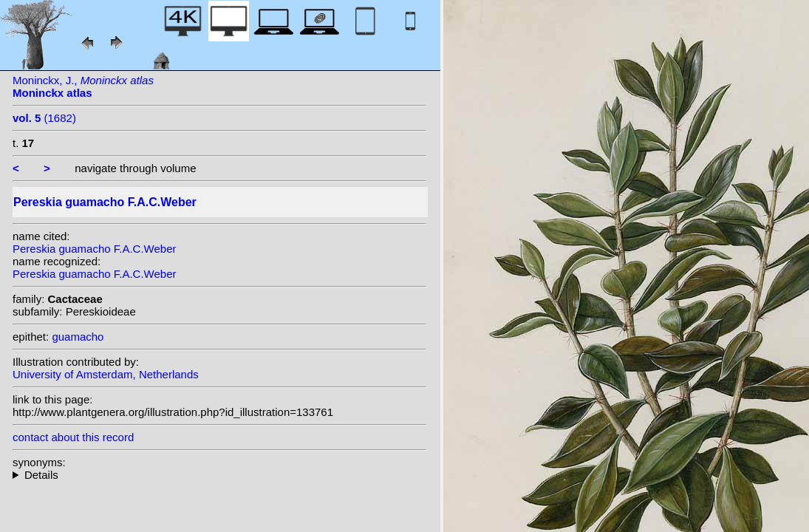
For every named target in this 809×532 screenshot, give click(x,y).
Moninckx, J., (83, 86)
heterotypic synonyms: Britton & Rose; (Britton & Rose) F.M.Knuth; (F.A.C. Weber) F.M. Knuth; (219, 475)
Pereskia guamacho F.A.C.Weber (95, 249)
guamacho (78, 337)
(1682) (44, 118)
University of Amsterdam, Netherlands (106, 374)
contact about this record (73, 437)
